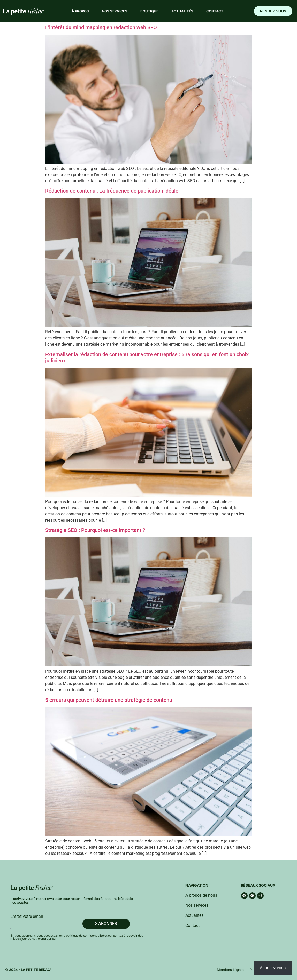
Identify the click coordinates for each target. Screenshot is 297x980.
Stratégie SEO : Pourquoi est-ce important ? (95, 530)
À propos (80, 11)
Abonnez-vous (273, 968)
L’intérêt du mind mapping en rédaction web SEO (101, 27)
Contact (215, 11)
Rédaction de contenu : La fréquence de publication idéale (112, 191)
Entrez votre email (27, 917)
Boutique (149, 11)
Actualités (182, 11)
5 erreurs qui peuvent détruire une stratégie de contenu (109, 700)
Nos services (115, 11)
